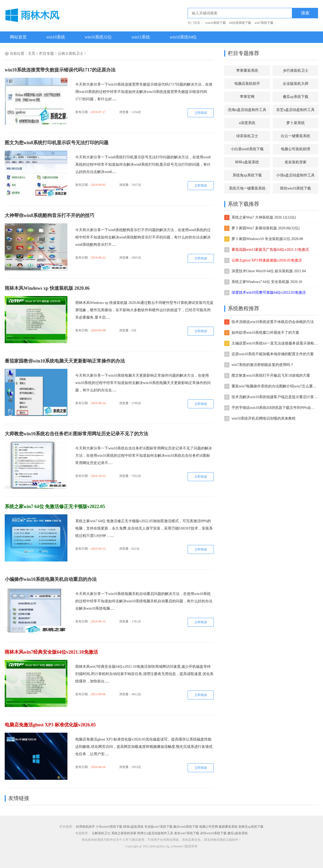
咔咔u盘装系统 (247, 162)
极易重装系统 (228, 827)
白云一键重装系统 (296, 136)
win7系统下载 (264, 23)
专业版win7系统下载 (158, 827)
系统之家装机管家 (124, 833)
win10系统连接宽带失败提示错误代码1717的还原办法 (60, 70)
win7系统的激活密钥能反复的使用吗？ (263, 365)
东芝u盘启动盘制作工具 (295, 110)
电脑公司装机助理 (296, 149)
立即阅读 (201, 113)
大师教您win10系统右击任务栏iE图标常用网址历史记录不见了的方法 (76, 434)
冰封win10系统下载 (213, 833)
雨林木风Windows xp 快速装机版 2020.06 (47, 288)
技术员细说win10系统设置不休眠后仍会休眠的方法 (273, 322)
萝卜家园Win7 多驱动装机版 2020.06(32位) (266, 228)
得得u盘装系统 (133, 827)
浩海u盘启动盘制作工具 (247, 110)
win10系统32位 (98, 37)
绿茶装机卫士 (247, 136)
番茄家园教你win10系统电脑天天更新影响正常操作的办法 (65, 361)
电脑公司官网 (209, 827)
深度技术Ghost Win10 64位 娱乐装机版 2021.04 (269, 271)
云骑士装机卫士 (71, 54)
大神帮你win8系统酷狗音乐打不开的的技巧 (50, 215)
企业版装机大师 (296, 84)
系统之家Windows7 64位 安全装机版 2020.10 (267, 282)
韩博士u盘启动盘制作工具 (155, 833)
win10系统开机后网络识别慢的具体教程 (264, 418)
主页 (32, 54)
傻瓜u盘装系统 (238, 833)
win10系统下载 (216, 23)
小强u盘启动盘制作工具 (295, 175)
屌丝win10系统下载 (295, 188)
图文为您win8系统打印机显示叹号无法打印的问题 (57, 143)
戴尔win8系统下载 (186, 827)
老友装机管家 (296, 162)
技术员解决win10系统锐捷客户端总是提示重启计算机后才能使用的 (275, 397)
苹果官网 (247, 97)
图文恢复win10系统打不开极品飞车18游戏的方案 (271, 375)
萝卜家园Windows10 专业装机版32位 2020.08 (267, 239)
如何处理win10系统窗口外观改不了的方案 (265, 333)
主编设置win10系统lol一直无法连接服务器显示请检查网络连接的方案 (275, 343)
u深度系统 (247, 123)
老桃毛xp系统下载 (251, 827)
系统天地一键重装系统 (247, 188)
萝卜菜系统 (296, 123)
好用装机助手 (85, 827)
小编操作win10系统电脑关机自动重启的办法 (51, 579)
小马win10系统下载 (109, 827)
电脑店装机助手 (247, 84)
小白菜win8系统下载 (247, 149)
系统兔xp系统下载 (247, 175)
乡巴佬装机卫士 (296, 71)
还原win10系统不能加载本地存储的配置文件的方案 (273, 354)
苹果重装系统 (247, 71)
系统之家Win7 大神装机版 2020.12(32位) (264, 217)
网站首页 (18, 37)
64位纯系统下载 (240, 23)
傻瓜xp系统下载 (296, 97)
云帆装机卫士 (101, 833)
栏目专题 (47, 54)
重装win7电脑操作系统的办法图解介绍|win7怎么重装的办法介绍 (275, 386)
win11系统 (141, 37)
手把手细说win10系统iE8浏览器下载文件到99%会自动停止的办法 (275, 408)
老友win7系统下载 (187, 833)
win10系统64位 (183, 37)
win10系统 (56, 37)
